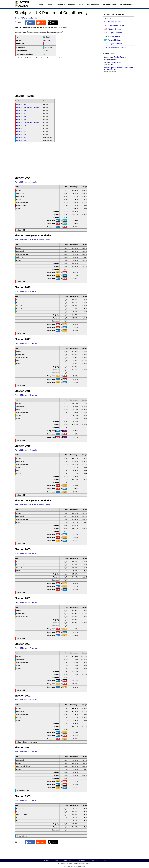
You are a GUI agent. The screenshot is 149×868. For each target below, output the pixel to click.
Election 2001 (21, 129)
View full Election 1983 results (26, 800)
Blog (41, 4)
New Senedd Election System (115, 57)
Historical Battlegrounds (112, 62)
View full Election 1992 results (26, 700)
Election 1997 (21, 132)
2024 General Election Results (115, 47)
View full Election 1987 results (26, 752)
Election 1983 (21, 141)
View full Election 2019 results (26, 291)
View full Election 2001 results (26, 602)
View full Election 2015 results (26, 395)
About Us (46, 860)
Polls (49, 4)
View (45, 54)
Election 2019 (21, 110)
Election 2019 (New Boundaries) (27, 107)
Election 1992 (21, 135)
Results (72, 4)
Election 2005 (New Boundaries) (27, 122)
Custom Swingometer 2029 (114, 26)
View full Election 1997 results (26, 648)
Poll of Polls (108, 18)
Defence (118, 29)
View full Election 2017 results (26, 343)
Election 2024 (21, 104)
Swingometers (93, 4)
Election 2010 (21, 119)
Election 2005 (21, 126)
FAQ (104, 860)
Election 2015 (21, 116)
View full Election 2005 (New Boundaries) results (33, 505)
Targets (111, 29)
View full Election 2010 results (26, 450)
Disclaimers (81, 860)
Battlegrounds (109, 4)
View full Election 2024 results (26, 182)
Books (56, 860)
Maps (81, 4)
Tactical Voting (126, 4)
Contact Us (94, 860)
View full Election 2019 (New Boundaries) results (33, 240)
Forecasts (60, 4)
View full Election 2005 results (26, 554)
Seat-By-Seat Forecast (112, 22)
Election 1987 (21, 138)
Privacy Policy (68, 860)
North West (47, 40)
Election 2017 (21, 113)
